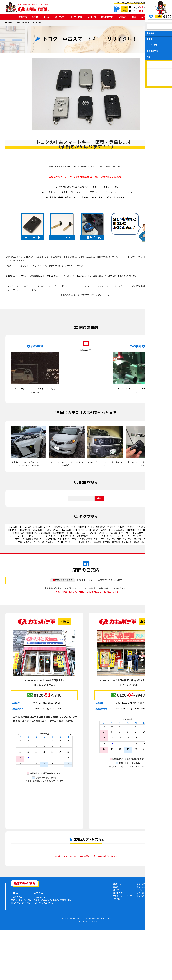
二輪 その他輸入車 (80, 539)
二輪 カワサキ (100, 539)
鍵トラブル (60, 17)
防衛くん (125, 542)
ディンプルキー (140, 536)
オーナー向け (76, 17)
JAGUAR (35, 530)
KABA (55, 530)
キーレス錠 (62, 536)
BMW (56, 527)
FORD (129, 527)
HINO (159, 527)
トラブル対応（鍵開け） (23, 539)
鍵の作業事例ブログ (145, 923)
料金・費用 (141, 932)
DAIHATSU (96, 527)
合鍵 (36, 542)
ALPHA (36, 527)
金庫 (96, 542)
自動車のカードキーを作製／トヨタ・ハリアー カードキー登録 (29, 464)
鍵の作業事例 (107, 17)
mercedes (117, 530)
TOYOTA (70, 533)
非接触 (148, 542)
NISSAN (157, 530)
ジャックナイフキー (119, 536)
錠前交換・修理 (109, 542)
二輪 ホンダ (149, 539)
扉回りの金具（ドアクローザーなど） (58, 542)
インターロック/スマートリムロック (140, 533)
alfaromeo (23, 527)
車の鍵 (35, 17)
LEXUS (92, 530)
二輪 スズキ (117, 539)
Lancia (65, 530)
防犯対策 (92, 17)
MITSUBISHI (131, 530)
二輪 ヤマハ (24, 542)
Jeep (46, 530)
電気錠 (137, 542)
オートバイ (15, 536)
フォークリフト (46, 539)
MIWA (146, 530)
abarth (11, 527)
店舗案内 (123, 17)
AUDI (46, 527)
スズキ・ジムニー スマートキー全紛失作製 (105, 464)
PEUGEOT (16, 533)
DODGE (110, 527)
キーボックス (47, 536)
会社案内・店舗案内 (145, 929)
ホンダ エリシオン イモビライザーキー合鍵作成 (67, 464)
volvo (83, 533)
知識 (87, 542)
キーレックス (100, 536)
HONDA (11, 530)
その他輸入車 (115, 533)
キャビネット (31, 536)
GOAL (149, 527)
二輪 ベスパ (133, 539)
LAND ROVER (78, 530)
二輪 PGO (62, 539)
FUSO (139, 527)
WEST (102, 533)
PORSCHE (30, 533)
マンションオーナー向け (123, 935)
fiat (119, 527)
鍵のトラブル (119, 932)
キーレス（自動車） (81, 536)
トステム (156, 536)
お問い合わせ (147, 17)
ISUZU (23, 530)
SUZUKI (56, 533)
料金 (134, 17)
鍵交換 (46, 17)
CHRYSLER (68, 527)
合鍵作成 (23, 17)
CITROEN (82, 527)
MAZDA (103, 530)
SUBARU (43, 533)
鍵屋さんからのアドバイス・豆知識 (152, 926)
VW (92, 533)
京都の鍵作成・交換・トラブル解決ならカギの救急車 (83, 958)
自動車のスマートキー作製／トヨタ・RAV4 (144, 464)
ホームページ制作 (83, 961)
